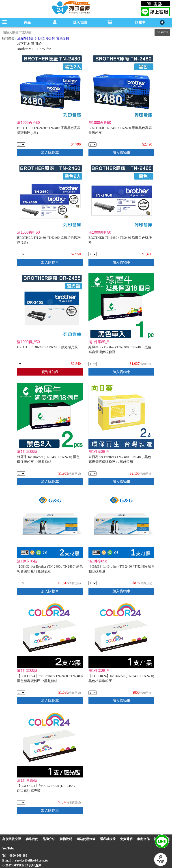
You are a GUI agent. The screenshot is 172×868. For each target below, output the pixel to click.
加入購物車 (50, 153)
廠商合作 (143, 839)
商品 (27, 22)
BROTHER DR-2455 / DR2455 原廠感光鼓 (47, 347)
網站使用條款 (86, 839)
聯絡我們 (32, 839)
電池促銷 (62, 39)
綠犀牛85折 (25, 39)
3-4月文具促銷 (45, 39)
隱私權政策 (108, 839)
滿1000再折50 (28, 123)
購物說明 (66, 839)
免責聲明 (126, 839)
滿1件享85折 (99, 342)
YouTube (8, 848)
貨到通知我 (50, 372)
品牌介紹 (49, 839)
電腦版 (155, 4)
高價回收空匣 (12, 839)
